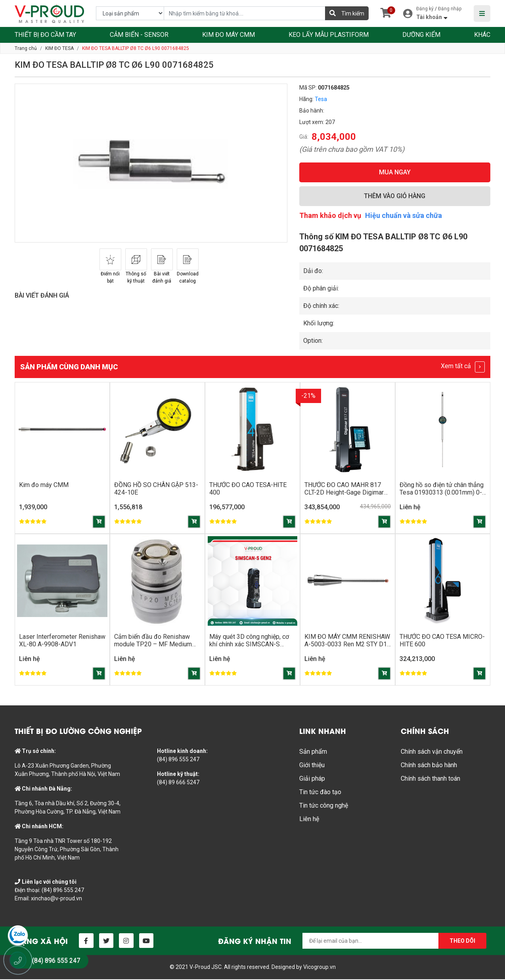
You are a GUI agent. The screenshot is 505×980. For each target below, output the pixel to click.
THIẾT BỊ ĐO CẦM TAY (45, 35)
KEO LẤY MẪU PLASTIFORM (329, 35)
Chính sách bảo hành (429, 766)
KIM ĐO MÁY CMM (229, 35)
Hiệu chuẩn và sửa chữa (404, 215)
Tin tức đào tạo (320, 793)
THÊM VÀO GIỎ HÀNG (395, 196)
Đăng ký (425, 9)
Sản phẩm (313, 752)
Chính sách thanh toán (430, 779)
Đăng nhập (450, 9)
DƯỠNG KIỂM (421, 35)
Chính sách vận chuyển (432, 752)
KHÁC (482, 35)
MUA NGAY (395, 172)
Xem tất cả (463, 367)
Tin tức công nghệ (324, 806)
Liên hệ (309, 820)
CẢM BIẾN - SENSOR (139, 35)
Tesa (321, 99)
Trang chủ (26, 48)
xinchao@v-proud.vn (56, 899)
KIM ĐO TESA (59, 48)
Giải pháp (312, 779)
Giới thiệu (312, 766)
